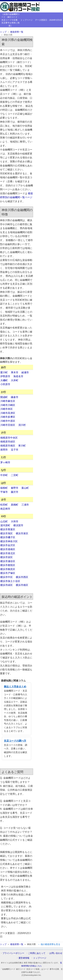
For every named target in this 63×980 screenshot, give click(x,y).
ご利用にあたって (37, 953)
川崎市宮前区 (8, 425)
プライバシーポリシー (13, 953)
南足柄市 (5, 509)
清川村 (22, 425)
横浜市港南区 (8, 549)
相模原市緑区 (8, 442)
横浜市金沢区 (8, 545)
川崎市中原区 (8, 421)
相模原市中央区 (9, 438)
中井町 (4, 475)
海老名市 (18, 376)
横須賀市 (18, 525)
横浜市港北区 (8, 553)
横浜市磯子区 (8, 537)
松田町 (4, 505)
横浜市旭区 (7, 533)
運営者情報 (24, 958)
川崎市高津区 (8, 413)
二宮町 (15, 475)
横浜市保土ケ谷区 (10, 581)
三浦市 (25, 505)
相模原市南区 (8, 446)
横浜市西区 (22, 577)
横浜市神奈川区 (9, 541)
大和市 (15, 521)
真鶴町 (15, 505)
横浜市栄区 (7, 557)
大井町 (15, 380)
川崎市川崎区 (8, 405)
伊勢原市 (5, 376)
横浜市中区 (7, 577)
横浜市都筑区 (8, 565)
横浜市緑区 (7, 585)
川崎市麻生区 (8, 401)
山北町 (4, 521)
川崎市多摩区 (8, 417)
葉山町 (25, 488)
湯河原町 (5, 525)
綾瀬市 (25, 372)
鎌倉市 (15, 397)
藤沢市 (15, 492)
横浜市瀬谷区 (8, 561)
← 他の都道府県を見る (49, 944)
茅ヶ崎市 (5, 462)
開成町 (4, 397)
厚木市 (15, 372)
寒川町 (22, 446)
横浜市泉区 (22, 533)
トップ (3, 32)
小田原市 (5, 384)
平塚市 (4, 492)
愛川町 (4, 372)
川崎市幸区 (7, 409)
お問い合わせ (56, 953)
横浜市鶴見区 (8, 569)
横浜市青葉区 (8, 529)
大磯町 (4, 380)
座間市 (4, 450)
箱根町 (4, 488)
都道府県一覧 (17, 32)
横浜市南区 (22, 585)
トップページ (27, 20)
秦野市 (15, 488)
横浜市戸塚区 (8, 573)
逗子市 (15, 450)
